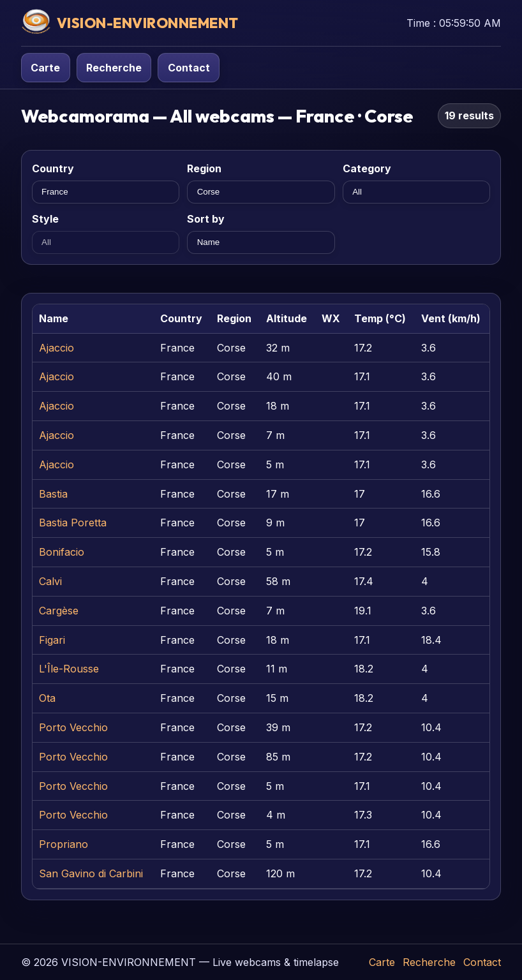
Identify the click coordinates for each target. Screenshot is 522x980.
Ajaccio (56, 348)
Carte (45, 68)
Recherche (114, 68)
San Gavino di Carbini (91, 873)
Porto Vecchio (73, 727)
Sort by (206, 219)
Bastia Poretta (73, 523)
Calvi (50, 581)
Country (53, 168)
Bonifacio (62, 552)
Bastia (53, 494)
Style (45, 219)
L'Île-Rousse (69, 669)
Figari (52, 640)
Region (204, 168)
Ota (47, 698)
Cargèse (59, 611)
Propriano (63, 844)
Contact (189, 68)
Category (367, 168)
